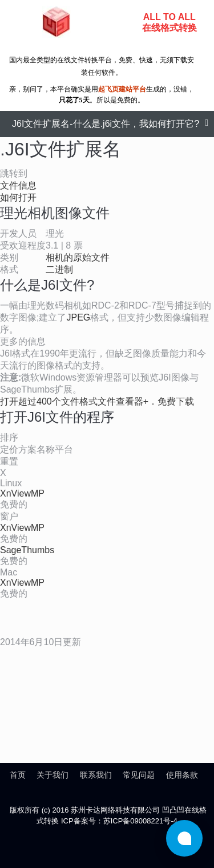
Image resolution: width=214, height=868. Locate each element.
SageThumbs (27, 550)
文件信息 (18, 185)
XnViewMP (22, 493)
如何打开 (18, 197)
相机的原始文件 (78, 257)
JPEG (78, 317)
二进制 (59, 269)
